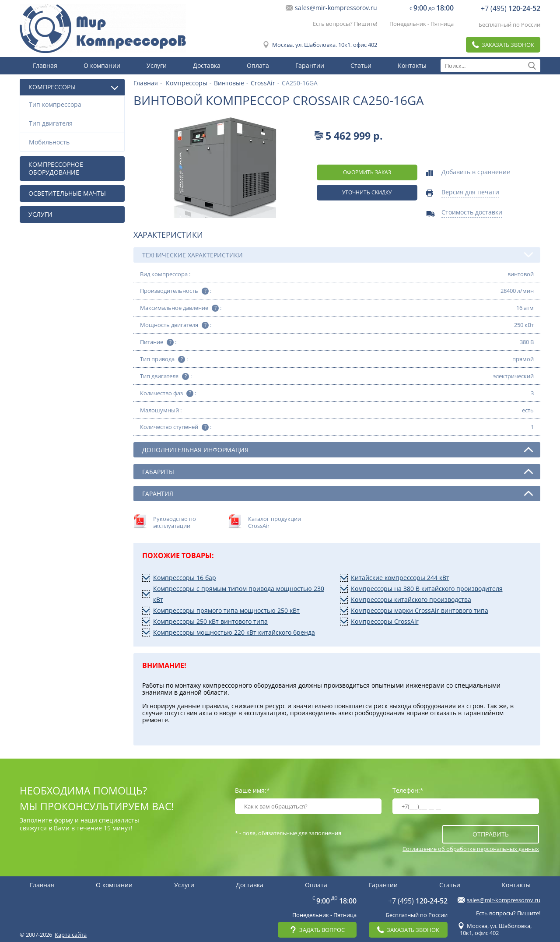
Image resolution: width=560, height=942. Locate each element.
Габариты (338, 471)
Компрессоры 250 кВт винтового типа (210, 621)
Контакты (412, 65)
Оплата (258, 65)
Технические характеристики (338, 255)
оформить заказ (367, 172)
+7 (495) (511, 8)
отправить (491, 834)
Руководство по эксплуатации (175, 522)
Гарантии (310, 65)
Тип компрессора (74, 104)
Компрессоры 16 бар (185, 578)
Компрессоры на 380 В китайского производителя (427, 589)
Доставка (207, 65)
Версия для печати (470, 193)
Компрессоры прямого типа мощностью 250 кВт (226, 610)
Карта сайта (71, 935)
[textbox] (490, 66)
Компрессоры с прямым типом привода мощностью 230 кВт (239, 594)
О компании (102, 65)
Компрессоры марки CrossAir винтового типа (420, 610)
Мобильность (74, 142)
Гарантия (338, 493)
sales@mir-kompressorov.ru (336, 8)
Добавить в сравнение (476, 172)
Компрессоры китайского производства (411, 599)
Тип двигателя (74, 123)
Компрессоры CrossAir (385, 621)
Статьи (361, 65)
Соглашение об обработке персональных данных (471, 849)
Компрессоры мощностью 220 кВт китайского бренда (234, 632)
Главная (45, 65)
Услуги (157, 65)
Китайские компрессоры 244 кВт (400, 578)
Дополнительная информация (338, 450)
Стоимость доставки (472, 213)
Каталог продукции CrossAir (275, 522)
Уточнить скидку (367, 192)
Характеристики (168, 235)
